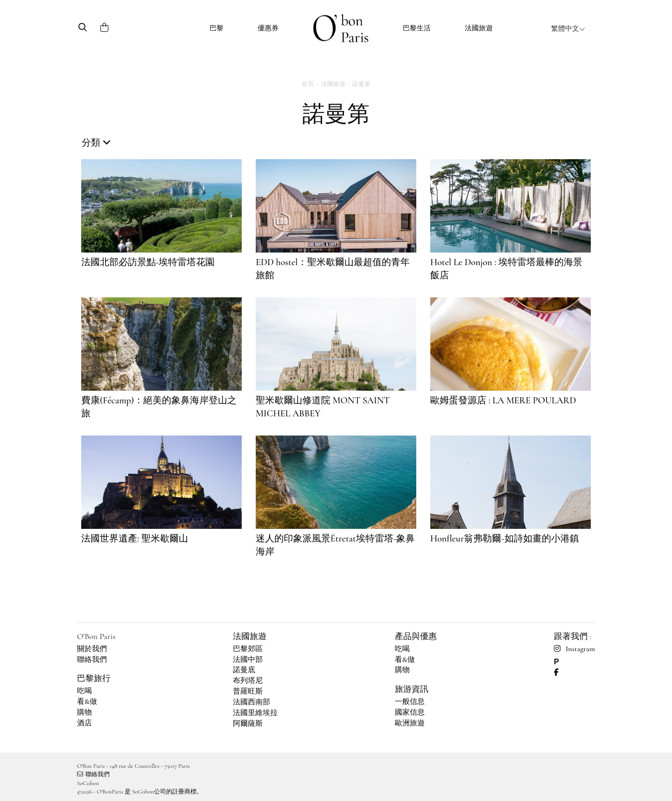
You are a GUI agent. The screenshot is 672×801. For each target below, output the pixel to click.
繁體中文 (568, 28)
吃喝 (84, 691)
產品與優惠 (416, 636)
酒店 (84, 723)
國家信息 (410, 712)
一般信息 (410, 702)
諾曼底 (244, 670)
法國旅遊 (479, 28)
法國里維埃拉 (255, 713)
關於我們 (92, 649)
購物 (84, 712)
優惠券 (268, 28)
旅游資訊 (412, 689)
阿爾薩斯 (248, 724)
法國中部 (248, 660)
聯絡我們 (92, 660)
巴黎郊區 (248, 649)
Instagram (574, 649)
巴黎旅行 (94, 678)
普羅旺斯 (248, 691)
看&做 (87, 702)
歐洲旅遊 (410, 723)
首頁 (308, 84)
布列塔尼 (248, 681)
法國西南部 (252, 702)
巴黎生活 (417, 28)
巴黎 (217, 28)
